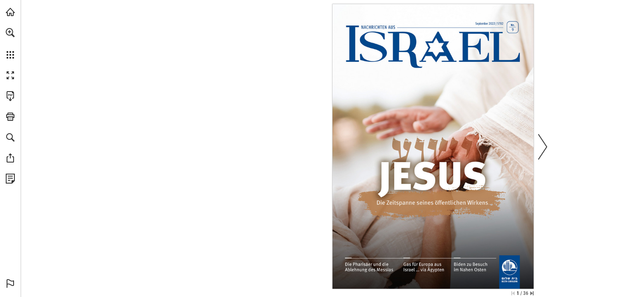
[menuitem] (10, 43)
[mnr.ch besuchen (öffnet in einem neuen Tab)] (10, 12)
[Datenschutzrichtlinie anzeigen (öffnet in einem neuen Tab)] (10, 179)
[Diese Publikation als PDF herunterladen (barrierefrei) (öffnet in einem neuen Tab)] (10, 96)
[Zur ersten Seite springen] (513, 293)
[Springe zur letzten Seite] (532, 293)
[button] (10, 33)
